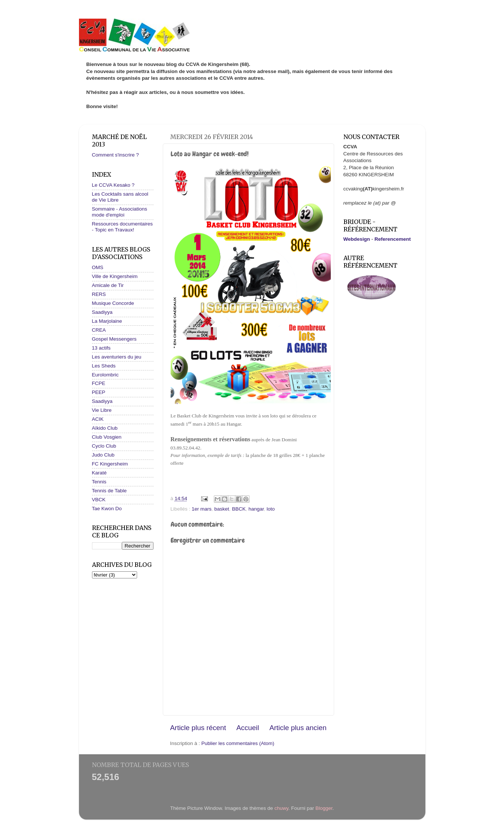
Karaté (99, 473)
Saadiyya (102, 312)
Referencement (393, 239)
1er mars (202, 509)
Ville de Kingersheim (115, 276)
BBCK (239, 509)
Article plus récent (198, 728)
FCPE (99, 383)
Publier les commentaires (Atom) (238, 743)
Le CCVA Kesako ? (113, 185)
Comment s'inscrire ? (115, 155)
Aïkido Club (105, 428)
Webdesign (357, 239)
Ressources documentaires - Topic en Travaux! (123, 227)
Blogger (324, 808)
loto (271, 509)
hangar (256, 509)
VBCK (99, 500)
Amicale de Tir (108, 285)
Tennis (99, 482)
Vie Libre (102, 410)
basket (222, 509)
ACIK (98, 419)
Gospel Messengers (114, 339)
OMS (98, 267)
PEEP (99, 392)
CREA (99, 330)
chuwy (281, 808)
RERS (99, 294)
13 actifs (101, 348)
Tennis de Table (110, 491)
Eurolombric (105, 375)
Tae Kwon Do (107, 509)
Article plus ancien (298, 728)
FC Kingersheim (110, 464)
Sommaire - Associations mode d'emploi (120, 212)
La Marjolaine (107, 321)
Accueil (248, 728)
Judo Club (103, 455)
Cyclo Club (104, 446)
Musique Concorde (113, 303)
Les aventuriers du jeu (117, 357)
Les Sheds (104, 366)
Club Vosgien (107, 437)
